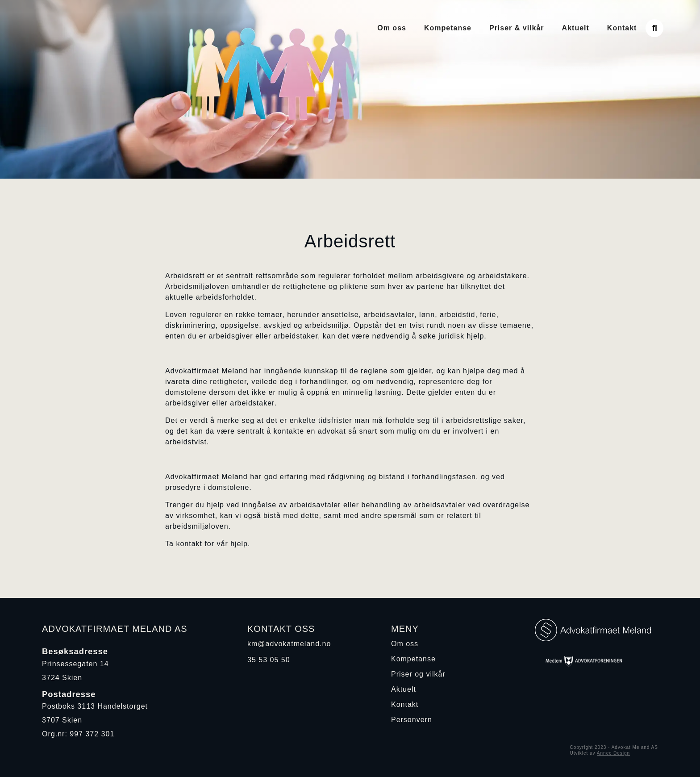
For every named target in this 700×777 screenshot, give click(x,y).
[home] (114, 28)
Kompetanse (448, 28)
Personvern (412, 720)
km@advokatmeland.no (289, 644)
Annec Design (613, 753)
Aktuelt (576, 28)
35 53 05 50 (269, 660)
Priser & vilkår (517, 28)
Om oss (392, 28)
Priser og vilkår (418, 674)
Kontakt (622, 28)
